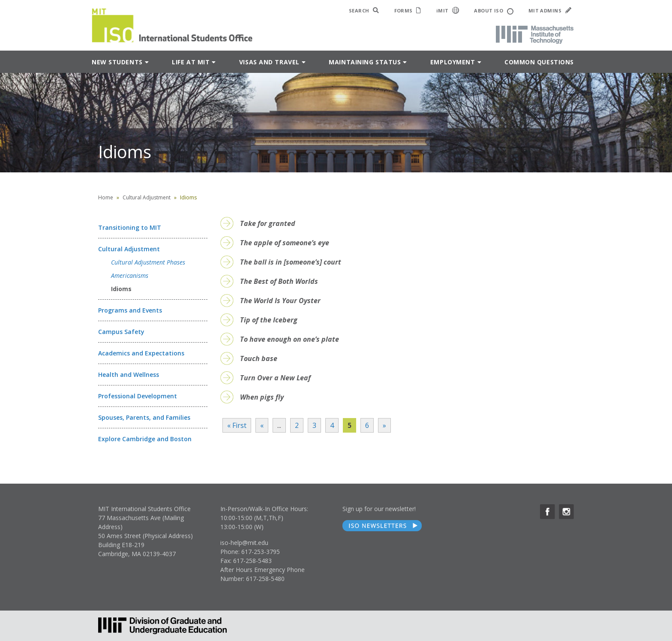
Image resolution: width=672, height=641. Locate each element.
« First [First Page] (237, 425)
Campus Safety (121, 332)
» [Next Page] (384, 425)
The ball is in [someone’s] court (291, 262)
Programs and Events (130, 310)
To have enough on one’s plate (289, 339)
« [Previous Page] (262, 425)
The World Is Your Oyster (280, 301)
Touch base (259, 358)
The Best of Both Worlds (279, 281)
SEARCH (364, 11)
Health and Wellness (129, 375)
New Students (117, 62)
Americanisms (130, 275)
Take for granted (268, 223)
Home (106, 197)
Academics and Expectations (141, 353)
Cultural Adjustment (147, 197)
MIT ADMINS (550, 11)
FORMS (408, 11)
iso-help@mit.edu (244, 543)
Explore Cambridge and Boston (145, 439)
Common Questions (539, 62)
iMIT (448, 10)
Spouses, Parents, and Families (144, 417)
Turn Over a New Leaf (275, 378)
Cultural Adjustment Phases (148, 262)
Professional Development (138, 396)
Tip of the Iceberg (269, 320)
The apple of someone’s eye (285, 243)
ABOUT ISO (493, 11)
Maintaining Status (365, 62)
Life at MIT (191, 62)
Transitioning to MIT (130, 227)
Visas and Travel (269, 62)
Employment (453, 62)
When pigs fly (262, 397)
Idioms (121, 289)
